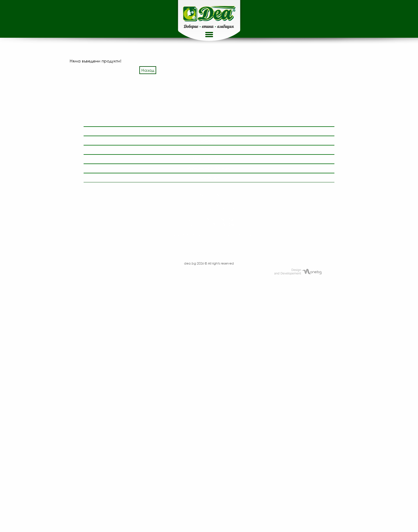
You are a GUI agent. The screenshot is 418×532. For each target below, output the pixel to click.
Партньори (209, 177)
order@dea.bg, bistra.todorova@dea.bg (216, 234)
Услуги (209, 149)
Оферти (209, 140)
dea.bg (190, 263)
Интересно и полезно (209, 168)
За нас (209, 122)
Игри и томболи (209, 159)
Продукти (209, 131)
